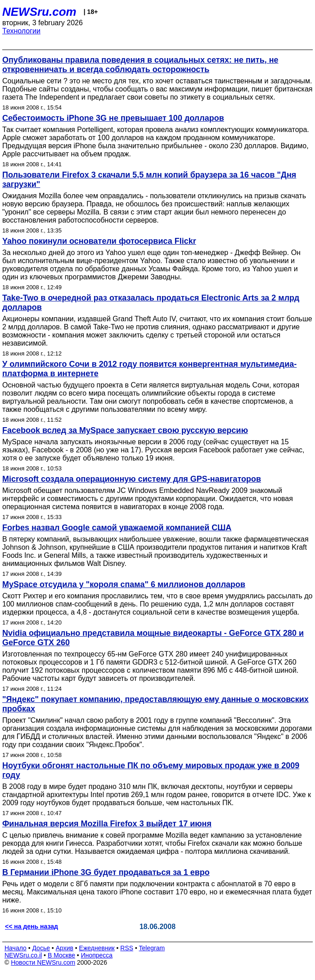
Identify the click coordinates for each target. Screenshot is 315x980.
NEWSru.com (39, 12)
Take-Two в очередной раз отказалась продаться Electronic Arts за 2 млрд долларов (151, 303)
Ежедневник (97, 948)
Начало (16, 948)
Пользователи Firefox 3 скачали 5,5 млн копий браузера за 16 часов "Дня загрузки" (149, 180)
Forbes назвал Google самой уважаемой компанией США (117, 528)
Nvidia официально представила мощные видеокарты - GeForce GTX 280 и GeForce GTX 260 (153, 638)
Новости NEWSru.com (43, 962)
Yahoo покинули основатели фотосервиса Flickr (99, 241)
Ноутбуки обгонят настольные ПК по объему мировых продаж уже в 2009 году (151, 770)
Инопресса (97, 955)
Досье (41, 948)
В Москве (61, 955)
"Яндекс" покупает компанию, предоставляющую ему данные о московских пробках (155, 704)
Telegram (152, 948)
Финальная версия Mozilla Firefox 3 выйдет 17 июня (107, 824)
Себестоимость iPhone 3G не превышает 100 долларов (113, 118)
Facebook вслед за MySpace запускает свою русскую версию (125, 430)
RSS (127, 948)
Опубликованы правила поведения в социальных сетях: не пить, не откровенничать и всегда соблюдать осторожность (140, 65)
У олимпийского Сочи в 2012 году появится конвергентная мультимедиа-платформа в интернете (149, 369)
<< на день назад (31, 926)
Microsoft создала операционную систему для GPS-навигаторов (132, 479)
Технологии (21, 31)
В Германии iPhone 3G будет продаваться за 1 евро (106, 872)
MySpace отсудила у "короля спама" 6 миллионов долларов (124, 584)
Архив (65, 948)
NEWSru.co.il (23, 955)
